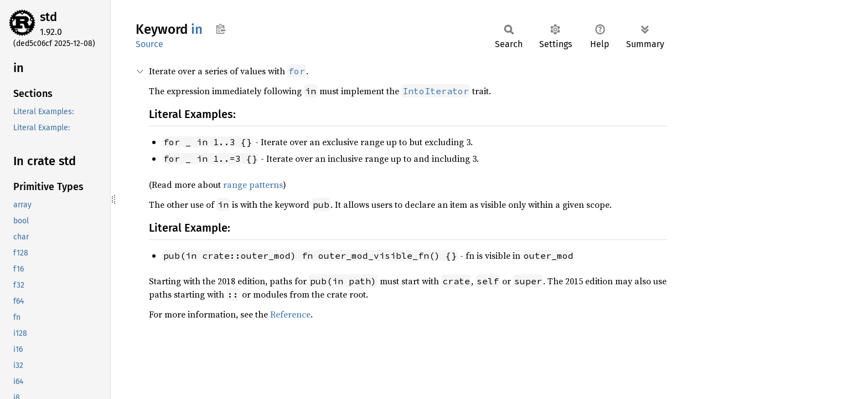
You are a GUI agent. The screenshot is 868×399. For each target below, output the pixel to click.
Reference (290, 314)
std (48, 17)
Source (149, 44)
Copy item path (221, 29)
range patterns (253, 185)
